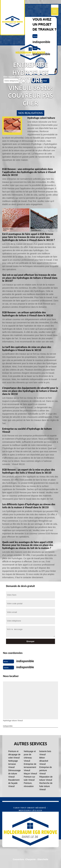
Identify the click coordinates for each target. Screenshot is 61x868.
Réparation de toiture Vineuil (46, 778)
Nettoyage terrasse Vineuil (13, 764)
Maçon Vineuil (30, 774)
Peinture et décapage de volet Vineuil (14, 754)
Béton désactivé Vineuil (44, 761)
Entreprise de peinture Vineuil (46, 770)
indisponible (41, 42)
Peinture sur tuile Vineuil (29, 778)
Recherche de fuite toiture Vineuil (46, 786)
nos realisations (31, 113)
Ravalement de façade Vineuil (14, 783)
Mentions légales (30, 810)
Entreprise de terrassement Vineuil (30, 767)
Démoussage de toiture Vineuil (14, 774)
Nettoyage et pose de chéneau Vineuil (30, 756)
